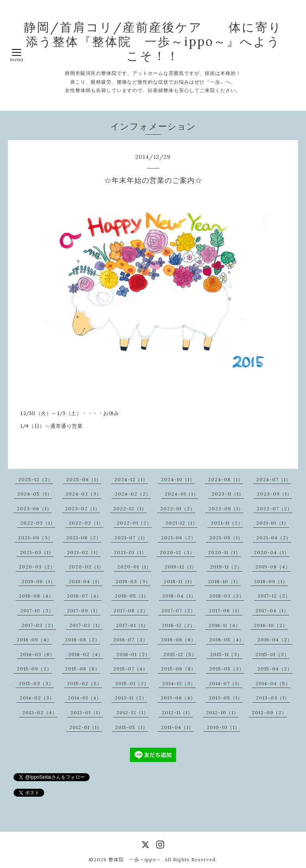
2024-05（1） (35, 494)
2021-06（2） (178, 538)
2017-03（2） (39, 625)
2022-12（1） (130, 508)
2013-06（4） (178, 698)
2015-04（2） (275, 669)
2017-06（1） (226, 610)
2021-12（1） (181, 523)
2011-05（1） (131, 727)
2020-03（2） (37, 567)
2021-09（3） (35, 538)
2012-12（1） (132, 712)
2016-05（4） (227, 640)
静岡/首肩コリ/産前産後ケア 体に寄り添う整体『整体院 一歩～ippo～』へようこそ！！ (153, 41)
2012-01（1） (86, 727)
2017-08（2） (131, 610)
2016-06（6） (178, 640)
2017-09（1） (84, 610)
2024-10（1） (178, 479)
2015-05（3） (227, 669)
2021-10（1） (273, 523)
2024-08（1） (226, 479)
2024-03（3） (83, 494)
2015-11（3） (226, 654)
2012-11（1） (177, 712)
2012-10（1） (222, 712)
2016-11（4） (225, 625)
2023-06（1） (34, 508)
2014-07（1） (226, 683)
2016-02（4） (86, 654)
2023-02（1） (82, 508)
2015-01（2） (132, 683)
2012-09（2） (269, 712)
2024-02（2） (133, 494)
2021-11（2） (227, 523)
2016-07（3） (130, 640)
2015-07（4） (130, 669)
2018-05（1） (132, 596)
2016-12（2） (178, 625)
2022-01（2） (134, 523)
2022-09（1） (226, 508)
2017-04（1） (272, 610)
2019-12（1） (181, 567)
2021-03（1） (37, 552)
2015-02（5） (84, 683)
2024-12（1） (131, 479)
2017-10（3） (37, 610)
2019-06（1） (38, 581)
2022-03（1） (38, 523)
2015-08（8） (82, 669)
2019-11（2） (226, 567)
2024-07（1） (274, 479)
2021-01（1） (130, 552)
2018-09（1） (271, 581)
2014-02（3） (37, 698)
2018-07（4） (84, 596)
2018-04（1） (179, 596)
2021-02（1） (84, 552)
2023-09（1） (275, 494)
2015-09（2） (34, 669)
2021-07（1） (131, 538)
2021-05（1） (226, 538)
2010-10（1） (223, 727)
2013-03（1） (273, 698)
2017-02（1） (86, 625)
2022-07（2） (275, 508)
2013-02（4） (40, 712)
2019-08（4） (273, 567)
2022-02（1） (86, 523)
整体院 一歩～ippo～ (135, 859)
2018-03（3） (227, 596)
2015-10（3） (272, 654)
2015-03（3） (36, 683)
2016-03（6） (37, 654)
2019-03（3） (133, 581)
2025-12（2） (36, 479)
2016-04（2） (275, 640)
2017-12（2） (274, 596)
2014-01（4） (85, 698)
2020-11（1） (224, 552)
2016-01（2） (133, 654)
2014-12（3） (179, 683)
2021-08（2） (84, 538)
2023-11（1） (228, 494)
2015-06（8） (178, 669)
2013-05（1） (226, 698)
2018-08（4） (36, 596)
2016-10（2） (271, 625)
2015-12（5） (180, 654)
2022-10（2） (178, 508)
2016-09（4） (34, 640)
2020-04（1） (272, 552)
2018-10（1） (224, 581)
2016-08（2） (82, 640)
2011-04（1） (177, 727)
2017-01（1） (132, 625)
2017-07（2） (178, 610)
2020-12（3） (177, 552)
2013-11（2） (131, 698)
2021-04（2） (274, 538)
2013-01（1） (87, 712)
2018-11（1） (179, 581)
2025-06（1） (84, 479)
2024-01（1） (181, 494)
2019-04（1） (85, 581)
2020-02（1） (86, 567)
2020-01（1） (134, 567)
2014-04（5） (273, 683)
